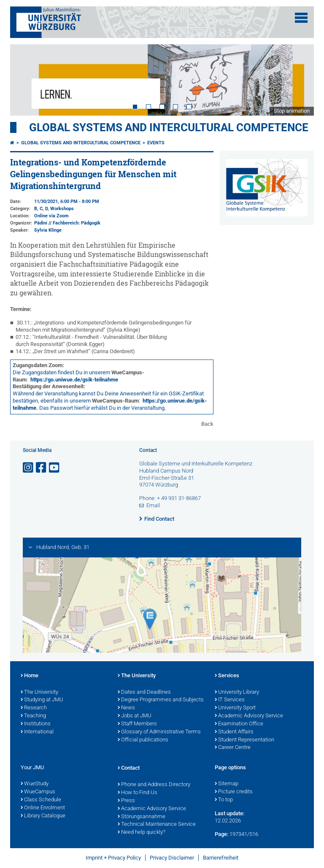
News (126, 708)
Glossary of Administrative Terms (159, 732)
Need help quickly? (142, 833)
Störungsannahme (142, 817)
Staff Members (137, 724)
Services (227, 676)
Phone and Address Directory (154, 785)
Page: (221, 834)
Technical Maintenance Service (157, 825)
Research (34, 708)
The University (39, 692)
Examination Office (239, 724)
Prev (25, 80)
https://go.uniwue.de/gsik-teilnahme (74, 380)
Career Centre (233, 748)
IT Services (230, 700)
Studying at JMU (42, 700)
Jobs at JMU (135, 716)
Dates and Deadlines (144, 692)
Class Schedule (41, 800)
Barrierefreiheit (221, 858)
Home (30, 676)
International (37, 732)
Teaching (33, 716)
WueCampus (38, 792)
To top (224, 800)
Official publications (143, 740)
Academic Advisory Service (249, 716)
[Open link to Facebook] (42, 468)
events (156, 143)
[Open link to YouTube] (55, 468)
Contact (129, 768)
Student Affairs (234, 732)
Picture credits (234, 792)
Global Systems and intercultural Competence (81, 143)
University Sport (235, 708)
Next (299, 80)
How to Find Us (138, 793)
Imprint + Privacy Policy (113, 858)
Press (126, 801)
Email (153, 505)
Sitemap (227, 784)
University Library (237, 692)
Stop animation (292, 111)
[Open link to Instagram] (29, 468)
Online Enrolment (43, 808)
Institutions (36, 724)
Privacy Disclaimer (172, 858)
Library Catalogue (43, 816)
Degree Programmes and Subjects (161, 700)
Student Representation (244, 740)
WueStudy (35, 784)
